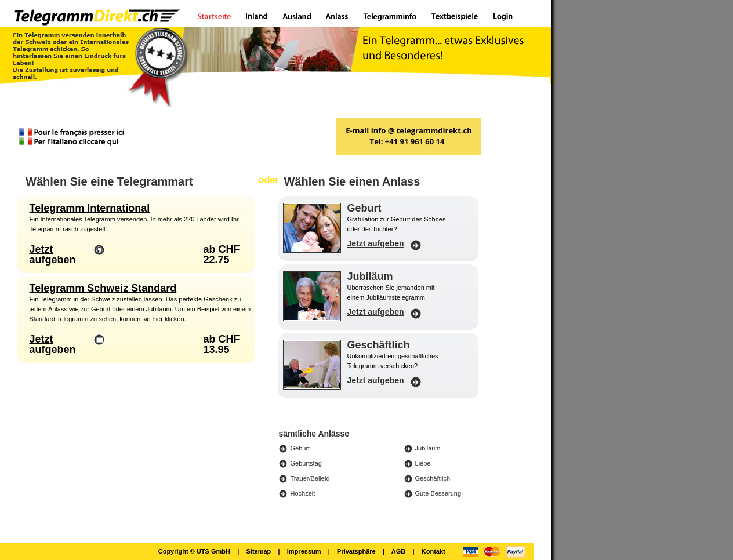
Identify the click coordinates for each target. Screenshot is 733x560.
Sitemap (258, 551)
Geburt (300, 448)
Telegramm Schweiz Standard (103, 288)
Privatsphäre (356, 551)
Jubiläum (428, 448)
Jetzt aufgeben (53, 254)
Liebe (423, 463)
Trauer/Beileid (310, 478)
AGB (398, 551)
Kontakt (433, 551)
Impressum (304, 551)
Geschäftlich (433, 478)
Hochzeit (302, 493)
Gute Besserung (438, 493)
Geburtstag (306, 463)
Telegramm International (90, 208)
